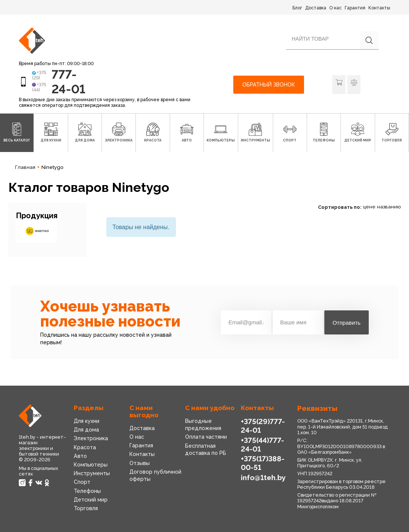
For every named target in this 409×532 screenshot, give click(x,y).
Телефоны (87, 491)
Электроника (91, 438)
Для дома (86, 430)
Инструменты (92, 473)
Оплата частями (206, 437)
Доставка (316, 8)
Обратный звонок (269, 85)
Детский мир (91, 500)
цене (369, 207)
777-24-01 (68, 81)
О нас (335, 8)
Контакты (379, 8)
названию (389, 207)
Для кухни (87, 421)
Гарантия (355, 8)
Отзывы (140, 463)
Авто (80, 456)
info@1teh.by (263, 477)
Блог (297, 8)
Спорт (82, 482)
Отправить (347, 323)
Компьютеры (91, 465)
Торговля (86, 508)
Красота (85, 447)
